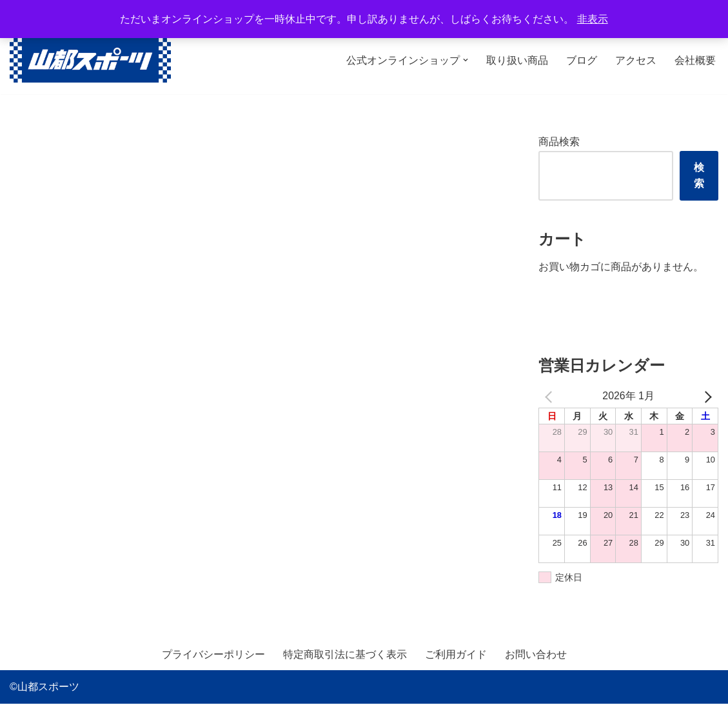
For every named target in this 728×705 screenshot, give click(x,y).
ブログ (582, 60)
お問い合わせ (536, 656)
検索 (699, 175)
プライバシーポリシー (213, 656)
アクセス (636, 60)
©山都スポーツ (44, 689)
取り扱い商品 (517, 60)
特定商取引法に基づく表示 (345, 656)
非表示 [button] (593, 19)
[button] (466, 60)
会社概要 (695, 60)
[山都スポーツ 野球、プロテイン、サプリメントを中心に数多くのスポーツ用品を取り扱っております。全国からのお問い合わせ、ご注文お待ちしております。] (90, 60)
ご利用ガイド (456, 656)
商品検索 (559, 142)
